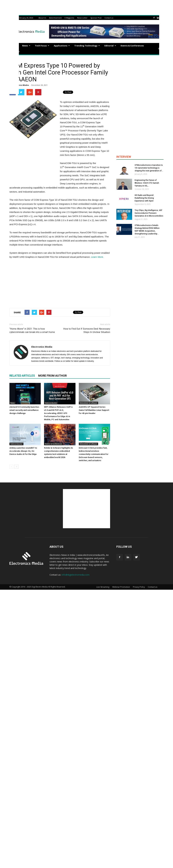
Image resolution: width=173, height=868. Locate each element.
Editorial (110, 46)
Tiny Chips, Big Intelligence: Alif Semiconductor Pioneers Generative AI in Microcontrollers (149, 213)
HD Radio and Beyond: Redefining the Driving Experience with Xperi (144, 198)
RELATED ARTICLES (22, 376)
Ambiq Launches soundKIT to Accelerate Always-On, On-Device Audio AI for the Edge (23, 451)
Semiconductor (51, 403)
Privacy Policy (139, 587)
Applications (62, 46)
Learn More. (97, 257)
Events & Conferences (132, 46)
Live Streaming (103, 587)
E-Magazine (69, 18)
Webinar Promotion (121, 587)
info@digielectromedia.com (76, 575)
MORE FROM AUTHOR (52, 376)
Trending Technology (87, 46)
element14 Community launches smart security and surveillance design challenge (24, 410)
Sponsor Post (96, 18)
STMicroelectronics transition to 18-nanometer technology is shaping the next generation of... (149, 168)
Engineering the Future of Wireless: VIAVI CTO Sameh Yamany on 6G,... (147, 183)
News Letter (82, 18)
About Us (42, 18)
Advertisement (55, 18)
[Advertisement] (60, 283)
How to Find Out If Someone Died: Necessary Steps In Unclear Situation (87, 330)
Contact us (109, 18)
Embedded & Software (88, 403)
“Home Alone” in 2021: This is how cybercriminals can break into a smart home (32, 330)
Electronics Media (21, 85)
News (26, 46)
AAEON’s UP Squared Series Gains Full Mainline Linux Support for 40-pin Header (94, 410)
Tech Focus (42, 46)
